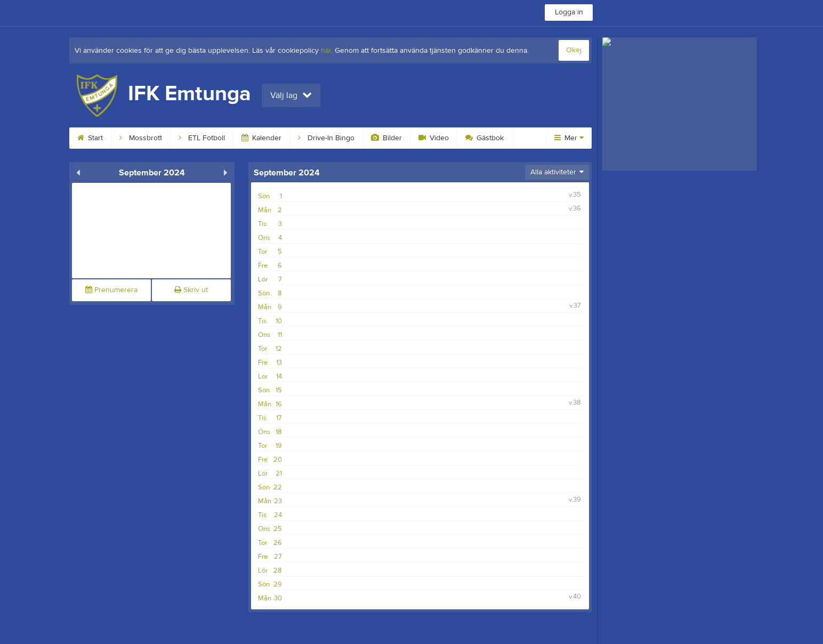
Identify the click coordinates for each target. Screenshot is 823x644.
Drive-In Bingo (326, 138)
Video (434, 138)
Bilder (386, 138)
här (326, 51)
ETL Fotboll (202, 138)
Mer (569, 138)
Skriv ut (191, 290)
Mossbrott (141, 138)
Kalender (261, 138)
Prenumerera (111, 290)
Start (90, 138)
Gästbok (485, 138)
